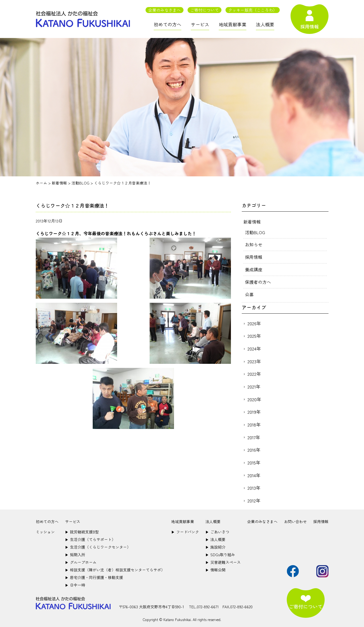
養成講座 (254, 268)
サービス (200, 24)
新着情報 (252, 221)
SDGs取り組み (220, 553)
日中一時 (75, 583)
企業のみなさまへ (165, 10)
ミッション (45, 530)
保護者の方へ (258, 281)
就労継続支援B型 (82, 530)
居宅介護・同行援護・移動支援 (94, 575)
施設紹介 (215, 545)
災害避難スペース (223, 560)
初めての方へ (167, 24)
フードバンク (185, 530)
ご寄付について (204, 10)
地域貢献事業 (233, 24)
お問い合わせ (295, 520)
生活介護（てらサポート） (90, 537)
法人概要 (265, 24)
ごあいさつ (217, 530)
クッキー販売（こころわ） (253, 10)
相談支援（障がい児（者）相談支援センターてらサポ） (115, 568)
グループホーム (81, 560)
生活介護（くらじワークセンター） (98, 545)
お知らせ (254, 244)
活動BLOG (255, 232)
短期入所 (75, 553)
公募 (249, 293)
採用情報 (254, 256)
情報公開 (215, 568)
